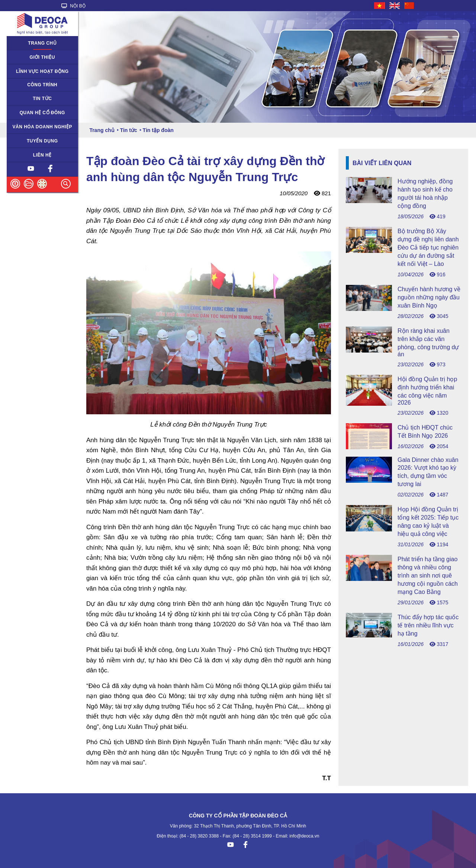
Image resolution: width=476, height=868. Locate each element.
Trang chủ (42, 43)
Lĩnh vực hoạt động (42, 71)
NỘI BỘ (73, 6)
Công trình (42, 85)
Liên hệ (42, 155)
